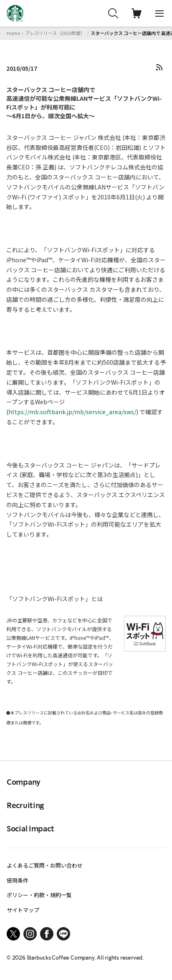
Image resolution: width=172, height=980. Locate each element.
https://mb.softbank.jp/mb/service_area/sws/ (72, 412)
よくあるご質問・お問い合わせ (45, 865)
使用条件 (18, 880)
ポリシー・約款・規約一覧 (39, 895)
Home (13, 33)
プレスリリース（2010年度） (55, 33)
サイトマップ (23, 910)
